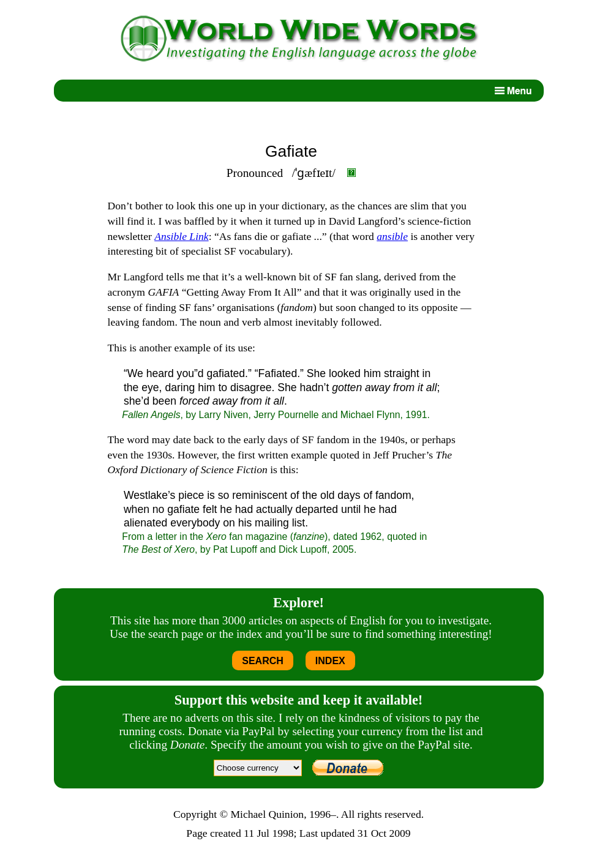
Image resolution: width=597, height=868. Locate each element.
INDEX (330, 661)
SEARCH (263, 661)
